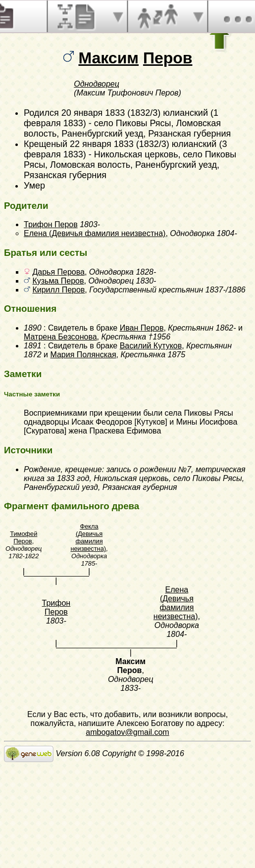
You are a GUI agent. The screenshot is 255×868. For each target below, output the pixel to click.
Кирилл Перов (58, 290)
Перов (168, 58)
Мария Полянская (83, 355)
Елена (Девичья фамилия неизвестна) (95, 233)
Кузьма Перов (58, 281)
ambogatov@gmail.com (127, 732)
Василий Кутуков (151, 346)
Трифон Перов (51, 224)
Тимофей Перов (24, 537)
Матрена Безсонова (60, 337)
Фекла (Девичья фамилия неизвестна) (88, 537)
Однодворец (97, 84)
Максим (108, 58)
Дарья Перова (58, 272)
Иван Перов (142, 328)
